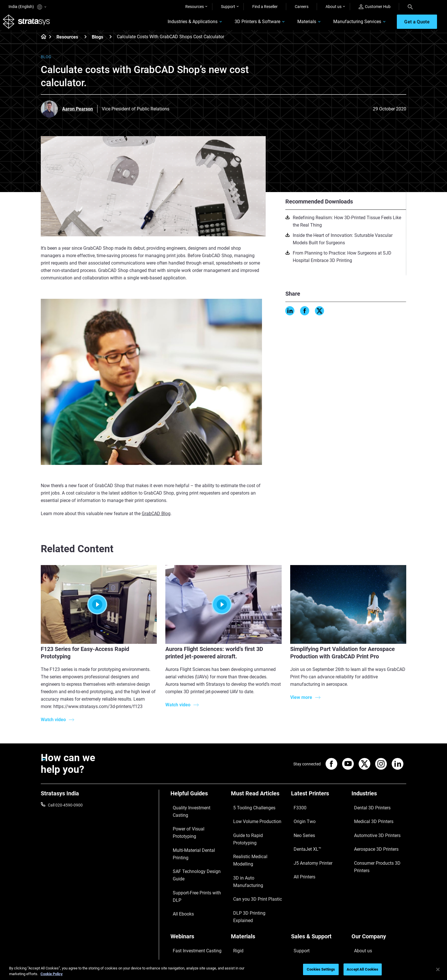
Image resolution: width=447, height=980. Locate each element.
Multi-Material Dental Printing (196, 828)
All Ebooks (180, 853)
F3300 (297, 811)
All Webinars (181, 928)
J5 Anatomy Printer (308, 844)
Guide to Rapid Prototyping (255, 828)
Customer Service (306, 928)
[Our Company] (379, 876)
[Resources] (86, 42)
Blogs (97, 43)
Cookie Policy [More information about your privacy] (52, 974)
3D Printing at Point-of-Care (195, 911)
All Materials (242, 911)
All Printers (301, 853)
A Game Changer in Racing (194, 894)
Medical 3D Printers (369, 819)
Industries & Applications (173, 25)
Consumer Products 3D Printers (372, 848)
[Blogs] (111, 42)
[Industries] (379, 801)
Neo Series (300, 828)
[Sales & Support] (318, 876)
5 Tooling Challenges (249, 811)
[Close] (438, 969)
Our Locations (364, 903)
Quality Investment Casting (194, 811)
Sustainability (363, 928)
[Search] (410, 7)
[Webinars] (198, 876)
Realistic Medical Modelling (255, 836)
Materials (287, 25)
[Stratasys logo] (32, 25)
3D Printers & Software (237, 25)
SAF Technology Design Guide (197, 836)
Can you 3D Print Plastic (252, 853)
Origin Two (301, 819)
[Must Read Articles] (258, 801)
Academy (360, 919)
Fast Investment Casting (192, 886)
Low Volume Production (252, 819)
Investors (360, 936)
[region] (223, 970)
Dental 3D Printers (367, 811)
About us (334, 7)
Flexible (237, 894)
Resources (195, 7)
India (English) (27, 7)
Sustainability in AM (188, 903)
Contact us (361, 894)
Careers (302, 7)
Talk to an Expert (306, 911)
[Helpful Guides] (198, 801)
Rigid (235, 886)
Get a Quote (302, 903)
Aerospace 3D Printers (371, 836)
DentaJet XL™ (303, 836)
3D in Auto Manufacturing (254, 844)
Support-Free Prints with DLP (196, 844)
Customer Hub (375, 7)
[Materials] (258, 876)
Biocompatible (244, 903)
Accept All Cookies (362, 969)
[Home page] (42, 43)
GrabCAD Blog (156, 519)
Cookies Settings (321, 969)
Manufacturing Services (337, 25)
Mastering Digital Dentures (194, 919)
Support (228, 7)
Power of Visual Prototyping (195, 819)
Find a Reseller (265, 7)
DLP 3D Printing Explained (254, 861)
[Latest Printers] (318, 801)
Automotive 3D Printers (372, 828)
